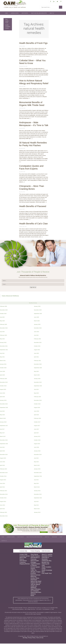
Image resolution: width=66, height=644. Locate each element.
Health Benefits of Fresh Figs (33, 44)
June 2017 (36, 430)
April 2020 (2, 375)
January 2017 (37, 437)
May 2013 (36, 506)
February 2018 (37, 419)
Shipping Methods (25, 564)
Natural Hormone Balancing (35, 576)
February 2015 (3, 469)
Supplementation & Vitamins (35, 565)
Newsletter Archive (47, 556)
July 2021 (2, 354)
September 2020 (38, 368)
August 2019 (3, 390)
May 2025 (2, 321)
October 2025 (3, 314)
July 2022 (36, 336)
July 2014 (36, 480)
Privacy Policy (32, 638)
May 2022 (2, 339)
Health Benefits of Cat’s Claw (33, 224)
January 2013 (37, 513)
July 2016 (2, 448)
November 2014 (38, 473)
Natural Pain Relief (36, 582)
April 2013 (2, 509)
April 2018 (36, 415)
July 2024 (2, 332)
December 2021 (38, 343)
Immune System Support (35, 568)
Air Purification (35, 591)
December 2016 (4, 441)
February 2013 (3, 513)
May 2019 (36, 394)
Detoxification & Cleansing (35, 559)
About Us (52, 14)
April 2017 (36, 433)
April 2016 (2, 451)
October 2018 (37, 404)
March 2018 (3, 419)
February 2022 (37, 339)
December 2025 (4, 310)
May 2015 (36, 462)
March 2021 (3, 361)
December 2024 (4, 328)
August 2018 (37, 408)
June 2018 (36, 412)
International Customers (23, 562)
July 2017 (2, 430)
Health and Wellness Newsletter (39, 14)
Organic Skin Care (36, 583)
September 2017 (4, 426)
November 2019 (38, 383)
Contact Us (21, 17)
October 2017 (37, 422)
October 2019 (3, 386)
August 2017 (37, 426)
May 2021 (2, 357)
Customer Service (25, 556)
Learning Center (15, 14)
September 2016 (4, 444)
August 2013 (3, 502)
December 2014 (4, 473)
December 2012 (4, 516)
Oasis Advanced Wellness (10, 296)
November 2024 (38, 328)
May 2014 (36, 484)
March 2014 (37, 487)
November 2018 (4, 404)
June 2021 (36, 354)
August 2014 (3, 480)
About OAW (23, 558)
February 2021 (37, 361)
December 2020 (38, 365)
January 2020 (37, 379)
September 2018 (4, 408)
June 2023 (36, 332)
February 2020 (3, 379)
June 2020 (2, 372)
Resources (8, 17)
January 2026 (37, 307)
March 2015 (37, 466)
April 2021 (36, 357)
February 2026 (3, 307)
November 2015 (38, 455)
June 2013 (2, 506)
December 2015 (4, 455)
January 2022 (3, 343)
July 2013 (36, 502)
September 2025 (38, 314)
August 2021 (37, 350)
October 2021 (37, 347)
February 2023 (3, 336)
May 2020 (36, 372)
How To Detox (25, 14)
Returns (22, 560)
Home (6, 14)
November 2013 (38, 495)
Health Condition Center (8, 27)
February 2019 (37, 397)
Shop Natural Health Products (35, 556)
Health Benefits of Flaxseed (33, 207)
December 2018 (38, 401)
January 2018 (3, 422)
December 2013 (4, 495)
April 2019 (2, 397)
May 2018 (2, 415)
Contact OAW (23, 555)
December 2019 (4, 383)
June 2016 (36, 448)
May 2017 (2, 433)
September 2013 (38, 498)
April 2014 (2, 487)
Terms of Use (40, 638)
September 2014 (38, 477)
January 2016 (37, 451)
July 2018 (2, 412)
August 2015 (3, 459)
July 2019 (36, 390)
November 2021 (4, 347)
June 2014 (2, 484)
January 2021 (3, 365)
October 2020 (3, 368)
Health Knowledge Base (47, 571)
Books (32, 596)
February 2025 (3, 325)
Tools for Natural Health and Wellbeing (35, 587)
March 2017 (3, 437)
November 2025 (38, 310)
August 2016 (37, 444)
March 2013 (37, 509)
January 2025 (37, 325)
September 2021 (4, 350)
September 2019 (38, 386)
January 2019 (3, 401)
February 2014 (3, 491)
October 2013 (3, 498)
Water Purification (36, 590)
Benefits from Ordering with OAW (45, 564)
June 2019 (2, 394)
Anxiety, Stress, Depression (35, 579)
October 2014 (3, 477)
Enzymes (33, 574)
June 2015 (2, 462)
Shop (14, 17)
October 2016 (37, 441)
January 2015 (37, 469)
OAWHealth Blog (46, 561)
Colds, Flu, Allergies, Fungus (36, 571)
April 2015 (2, 466)
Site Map (25, 638)
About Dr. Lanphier (47, 555)
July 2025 (2, 318)
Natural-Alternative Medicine (36, 594)
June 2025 (36, 318)
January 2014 (37, 491)
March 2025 (37, 321)
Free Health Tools (7, 22)
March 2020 (37, 375)
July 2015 (36, 459)
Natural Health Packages (35, 562)
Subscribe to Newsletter (45, 559)
